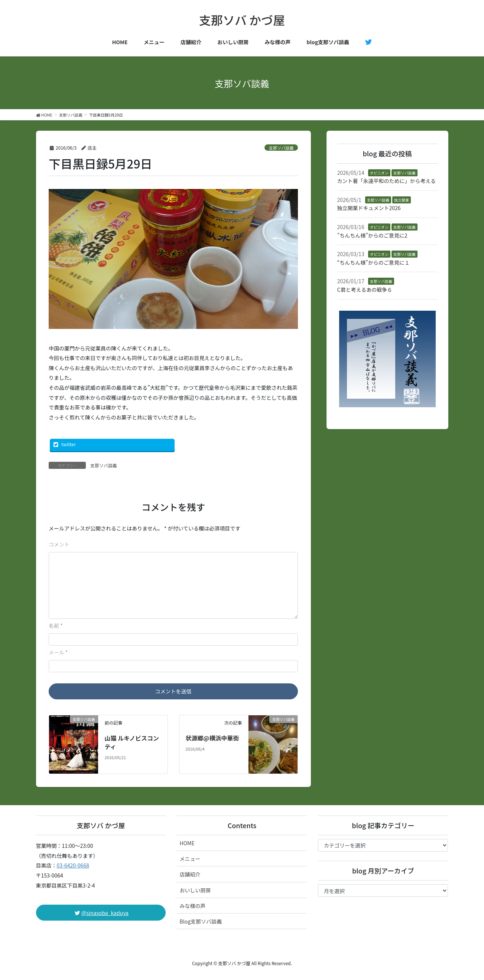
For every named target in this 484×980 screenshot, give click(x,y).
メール (58, 652)
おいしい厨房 (195, 890)
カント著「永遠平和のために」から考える (387, 181)
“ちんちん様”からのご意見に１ (373, 262)
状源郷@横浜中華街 (212, 738)
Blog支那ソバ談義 (201, 921)
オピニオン (379, 173)
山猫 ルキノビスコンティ (132, 742)
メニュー (190, 859)
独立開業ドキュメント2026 (369, 208)
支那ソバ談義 (281, 148)
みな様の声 (192, 906)
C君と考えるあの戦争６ (365, 290)
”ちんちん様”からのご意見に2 (372, 235)
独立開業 (402, 200)
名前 (56, 625)
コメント (59, 544)
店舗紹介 (190, 874)
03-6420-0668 (73, 865)
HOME (187, 843)
